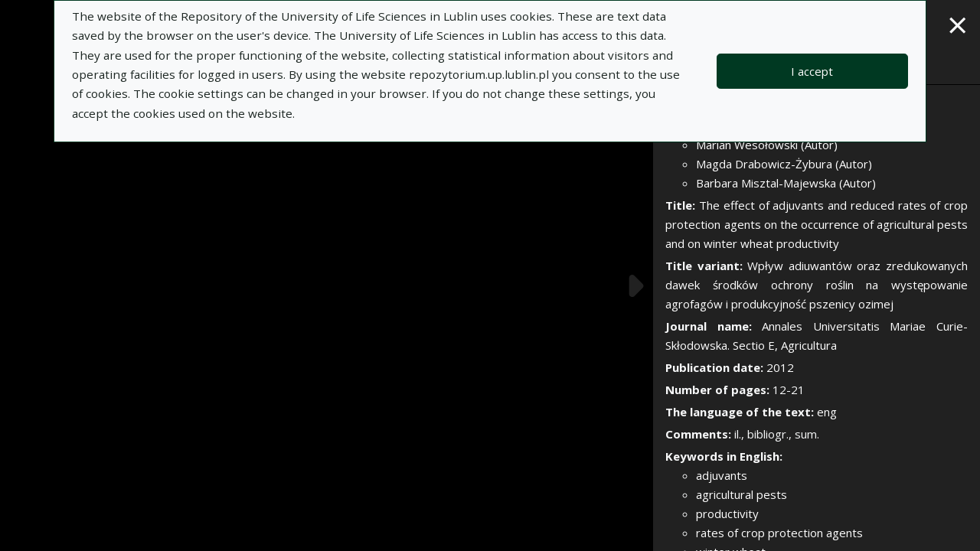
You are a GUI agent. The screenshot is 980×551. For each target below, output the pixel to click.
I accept (812, 71)
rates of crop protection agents (779, 533)
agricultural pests (742, 494)
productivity (727, 514)
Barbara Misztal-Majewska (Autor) (786, 183)
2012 (780, 367)
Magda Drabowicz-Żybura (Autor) (784, 164)
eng (827, 412)
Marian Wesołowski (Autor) (767, 145)
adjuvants (722, 475)
